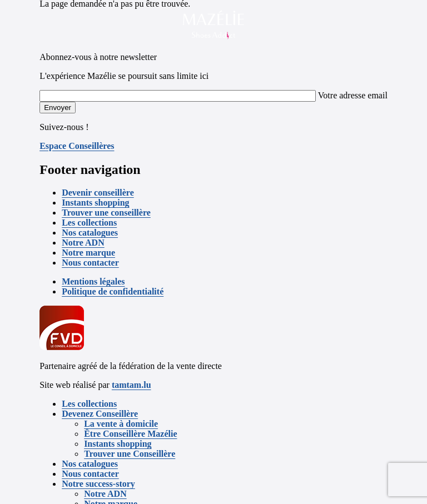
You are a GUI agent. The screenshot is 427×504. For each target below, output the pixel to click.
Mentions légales (93, 281)
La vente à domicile (121, 424)
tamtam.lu (131, 385)
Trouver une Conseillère (130, 454)
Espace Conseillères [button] (77, 146)
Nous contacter (90, 263)
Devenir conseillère (98, 193)
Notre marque (88, 253)
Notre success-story (98, 484)
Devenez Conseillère (100, 414)
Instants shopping (95, 203)
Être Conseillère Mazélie (130, 434)
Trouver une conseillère (106, 213)
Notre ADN (83, 243)
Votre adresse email (353, 95)
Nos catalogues (90, 233)
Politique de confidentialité (113, 291)
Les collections (89, 223)
